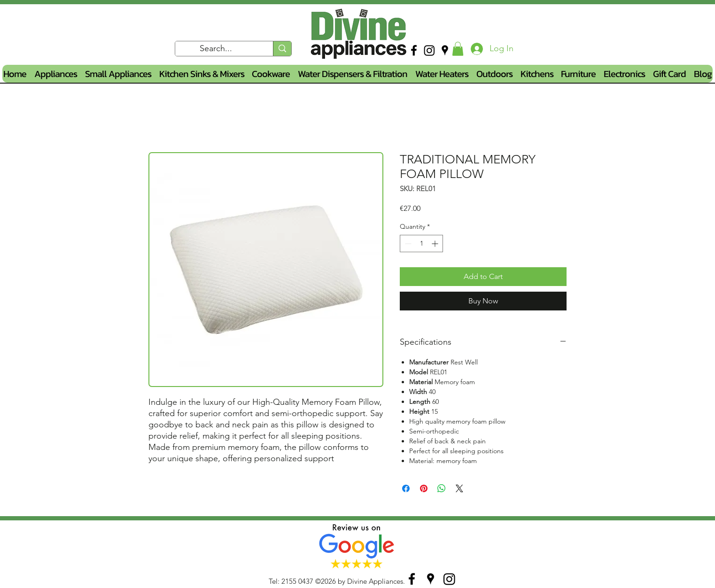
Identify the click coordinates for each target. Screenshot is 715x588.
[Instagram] (429, 50)
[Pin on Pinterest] (424, 488)
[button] (458, 49)
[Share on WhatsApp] (442, 488)
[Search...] (216, 49)
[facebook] (414, 50)
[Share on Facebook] (406, 488)
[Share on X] (459, 488)
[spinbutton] (421, 244)
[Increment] (436, 244)
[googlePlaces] (445, 50)
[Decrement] (407, 244)
